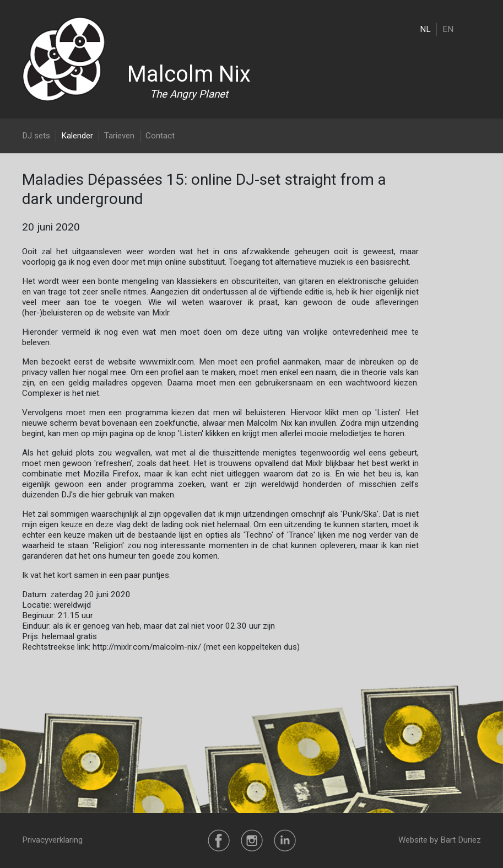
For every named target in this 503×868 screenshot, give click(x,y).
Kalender (77, 136)
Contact (160, 136)
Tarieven (119, 136)
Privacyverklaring (52, 840)
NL (425, 29)
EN (448, 29)
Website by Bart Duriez (440, 840)
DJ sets (36, 136)
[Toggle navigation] (474, 29)
